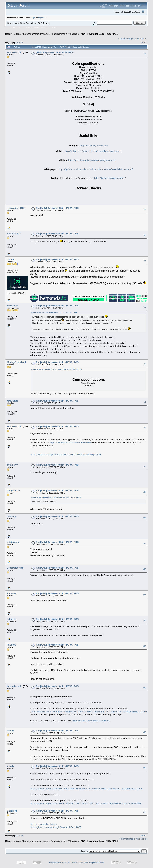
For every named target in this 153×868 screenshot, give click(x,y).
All (22, 42)
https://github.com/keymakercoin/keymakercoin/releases (92, 151)
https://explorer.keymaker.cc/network (91, 721)
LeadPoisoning (15, 568)
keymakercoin (15, 52)
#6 (145, 364)
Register (46, 27)
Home (13, 27)
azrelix (10, 731)
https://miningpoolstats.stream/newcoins (70, 443)
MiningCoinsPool (16, 362)
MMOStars (13, 401)
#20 (144, 812)
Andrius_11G (14, 234)
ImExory (11, 516)
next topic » (141, 39)
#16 (144, 646)
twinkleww (13, 465)
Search (29, 27)
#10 (144, 492)
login (33, 18)
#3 (145, 235)
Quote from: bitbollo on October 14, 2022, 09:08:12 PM (54, 313)
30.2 (40, 23)
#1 (145, 54)
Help (21, 27)
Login (37, 27)
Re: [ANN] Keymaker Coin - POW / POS (57, 208)
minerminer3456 (16, 208)
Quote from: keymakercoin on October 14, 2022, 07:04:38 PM (57, 369)
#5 (145, 307)
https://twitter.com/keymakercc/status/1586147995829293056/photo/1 (66, 455)
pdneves (12, 619)
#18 (144, 732)
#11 (144, 518)
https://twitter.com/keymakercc (110, 178)
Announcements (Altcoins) (64, 34)
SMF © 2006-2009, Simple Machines (88, 863)
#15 (144, 620)
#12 (144, 543)
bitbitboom (13, 542)
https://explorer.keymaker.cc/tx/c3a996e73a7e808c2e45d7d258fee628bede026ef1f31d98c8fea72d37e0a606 (86, 803)
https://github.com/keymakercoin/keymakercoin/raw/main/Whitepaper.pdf (96, 169)
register (42, 18)
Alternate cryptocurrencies (35, 34)
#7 (145, 402)
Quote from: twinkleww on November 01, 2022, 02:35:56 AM (56, 498)
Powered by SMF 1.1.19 (60, 863)
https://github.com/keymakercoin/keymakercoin (92, 160)
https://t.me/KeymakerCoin (94, 145)
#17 (144, 688)
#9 (145, 466)
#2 (145, 209)
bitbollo (11, 259)
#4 (145, 261)
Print (143, 42)
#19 (144, 768)
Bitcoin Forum (12, 34)
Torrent (46, 23)
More (54, 27)
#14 (144, 595)
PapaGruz (12, 593)
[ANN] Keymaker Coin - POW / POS (99, 34)
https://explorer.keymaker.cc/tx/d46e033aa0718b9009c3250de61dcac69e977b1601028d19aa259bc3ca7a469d (87, 789)
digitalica (12, 811)
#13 (144, 569)
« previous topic (126, 39)
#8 (145, 428)
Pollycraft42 (13, 490)
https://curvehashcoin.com (44, 824)
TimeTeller (13, 306)
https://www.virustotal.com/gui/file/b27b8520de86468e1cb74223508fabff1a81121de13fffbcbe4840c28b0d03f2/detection (92, 712)
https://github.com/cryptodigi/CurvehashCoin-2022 (56, 827)
